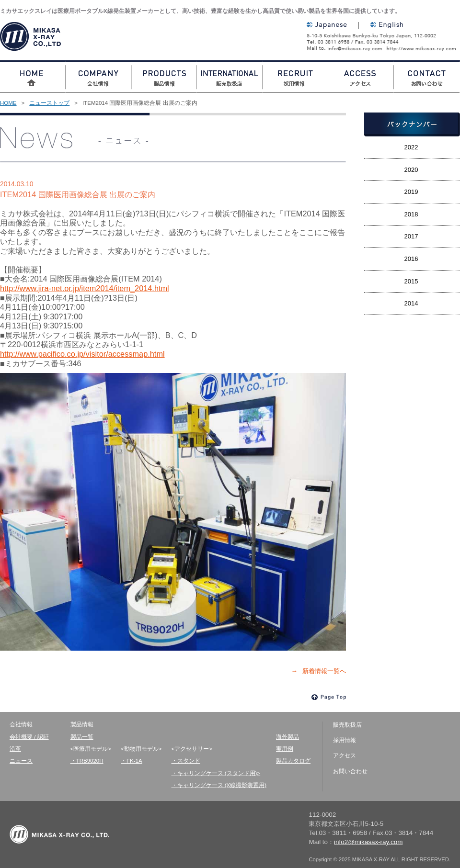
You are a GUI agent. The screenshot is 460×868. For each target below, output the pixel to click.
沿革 (15, 749)
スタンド (189, 761)
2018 (411, 214)
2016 (411, 259)
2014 (411, 303)
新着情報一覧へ (324, 671)
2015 (411, 281)
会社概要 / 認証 (29, 737)
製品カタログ (293, 761)
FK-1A (134, 761)
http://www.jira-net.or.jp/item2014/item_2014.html (85, 288)
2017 (411, 236)
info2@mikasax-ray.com (356, 48)
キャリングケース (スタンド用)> (219, 773)
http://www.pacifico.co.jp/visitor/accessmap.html (82, 354)
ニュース (21, 761)
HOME (8, 103)
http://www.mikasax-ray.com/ (425, 48)
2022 (411, 147)
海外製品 (287, 737)
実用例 (285, 749)
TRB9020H (90, 761)
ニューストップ (49, 103)
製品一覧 (82, 737)
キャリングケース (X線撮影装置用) (222, 785)
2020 (411, 170)
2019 (411, 192)
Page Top (329, 697)
